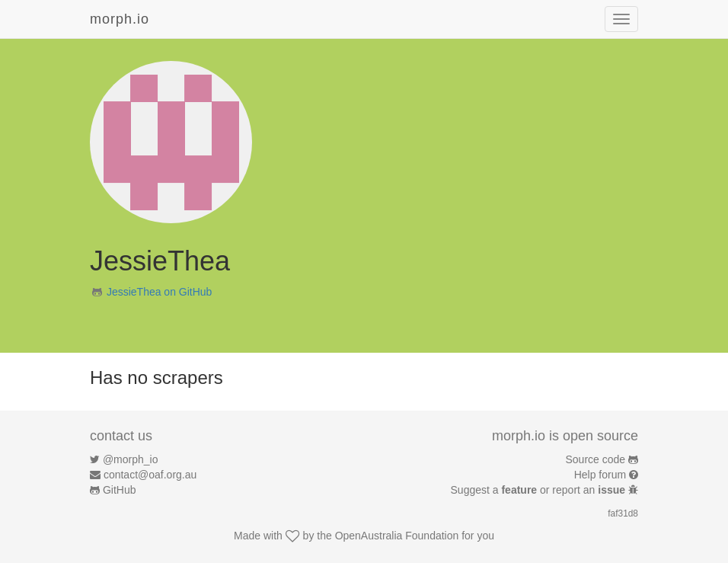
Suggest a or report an (540, 490)
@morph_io (131, 459)
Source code (596, 459)
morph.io (120, 19)
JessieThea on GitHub (160, 292)
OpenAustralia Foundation (397, 536)
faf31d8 (623, 513)
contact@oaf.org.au (150, 475)
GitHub (120, 490)
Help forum (600, 475)
